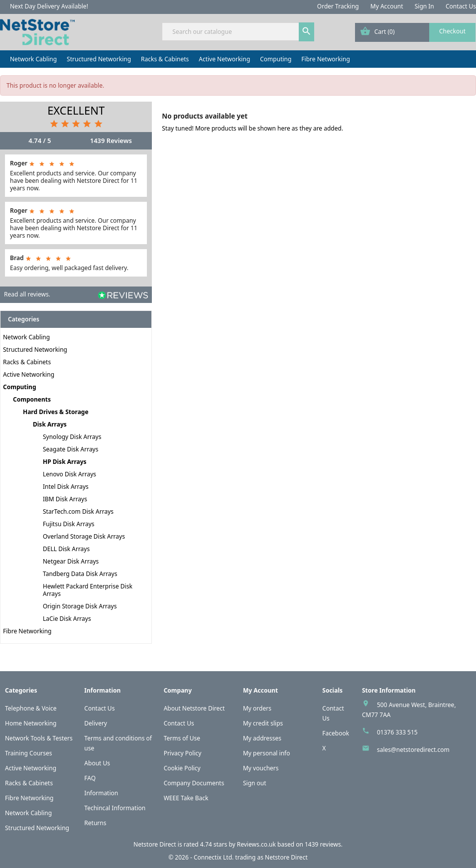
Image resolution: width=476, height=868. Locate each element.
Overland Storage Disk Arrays (84, 536)
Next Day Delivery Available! (49, 6)
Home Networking (31, 723)
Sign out (255, 783)
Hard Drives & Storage (56, 412)
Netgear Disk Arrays (71, 561)
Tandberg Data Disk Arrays (80, 574)
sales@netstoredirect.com (413, 750)
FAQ (90, 778)
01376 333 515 (397, 732)
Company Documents (194, 783)
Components (32, 399)
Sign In (424, 6)
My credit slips (263, 723)
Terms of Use (182, 738)
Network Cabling (33, 59)
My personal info (267, 753)
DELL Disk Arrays (66, 549)
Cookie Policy (182, 768)
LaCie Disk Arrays (67, 619)
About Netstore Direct (194, 708)
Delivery (96, 723)
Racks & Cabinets (165, 59)
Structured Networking (99, 59)
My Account (387, 6)
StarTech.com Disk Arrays (78, 511)
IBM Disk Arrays (65, 499)
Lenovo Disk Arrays (69, 474)
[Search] (238, 32)
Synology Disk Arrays (72, 437)
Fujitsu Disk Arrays (69, 524)
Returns (95, 823)
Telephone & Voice (31, 708)
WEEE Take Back (186, 798)
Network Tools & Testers (39, 738)
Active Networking (224, 59)
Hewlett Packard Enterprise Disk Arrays (88, 590)
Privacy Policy (183, 753)
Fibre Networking (325, 59)
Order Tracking (338, 6)
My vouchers (261, 768)
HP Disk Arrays (65, 462)
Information (101, 793)
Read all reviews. (27, 294)
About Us (97, 763)
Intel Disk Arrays (66, 487)
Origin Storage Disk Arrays (80, 606)
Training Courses (29, 753)
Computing (276, 59)
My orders (257, 708)
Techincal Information (115, 808)
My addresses (262, 738)
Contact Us (461, 6)
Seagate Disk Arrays (71, 449)
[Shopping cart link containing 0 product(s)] (415, 32)
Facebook (336, 733)
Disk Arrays (50, 424)
